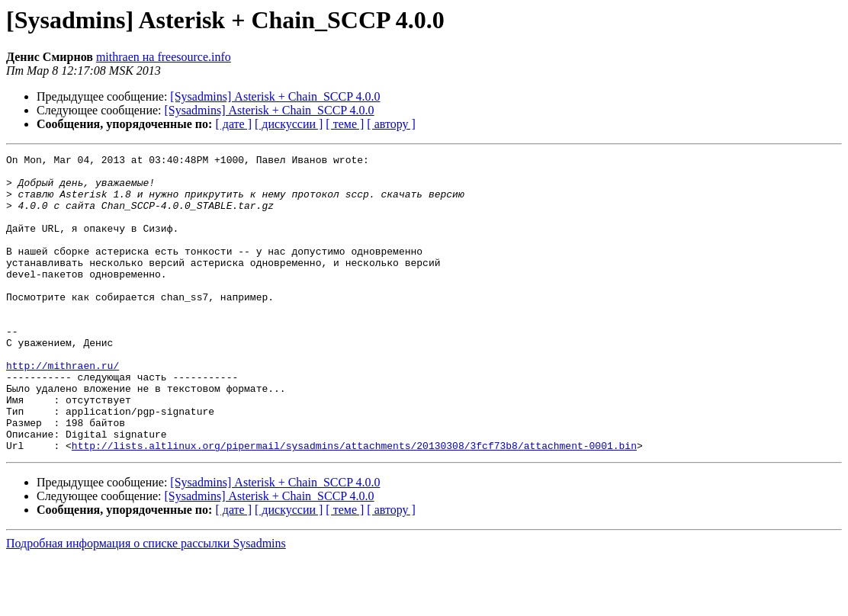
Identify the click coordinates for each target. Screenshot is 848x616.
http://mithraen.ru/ (63, 409)
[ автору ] (391, 124)
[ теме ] (345, 124)
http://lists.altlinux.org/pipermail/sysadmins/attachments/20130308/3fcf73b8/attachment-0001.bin (354, 505)
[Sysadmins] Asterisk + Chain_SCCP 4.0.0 (275, 96)
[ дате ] (233, 124)
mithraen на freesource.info (164, 57)
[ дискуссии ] (289, 124)
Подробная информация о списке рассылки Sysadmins (146, 603)
